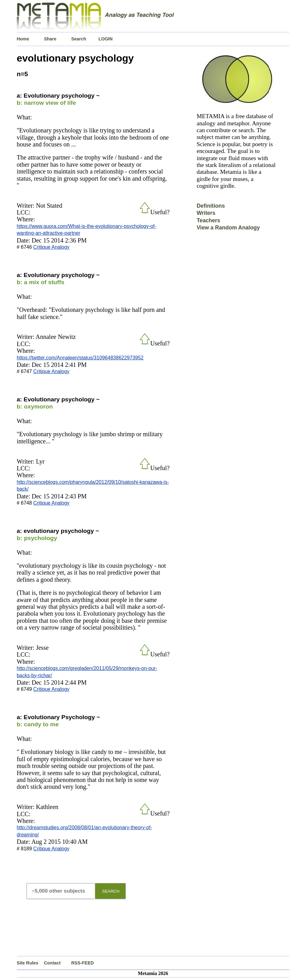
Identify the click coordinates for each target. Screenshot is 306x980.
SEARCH (111, 891)
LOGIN (106, 39)
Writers (206, 213)
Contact (52, 963)
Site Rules (28, 963)
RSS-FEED (82, 963)
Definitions (211, 206)
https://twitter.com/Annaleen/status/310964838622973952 (80, 358)
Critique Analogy (51, 247)
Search (79, 39)
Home (23, 39)
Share (50, 39)
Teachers (208, 220)
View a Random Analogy (228, 228)
